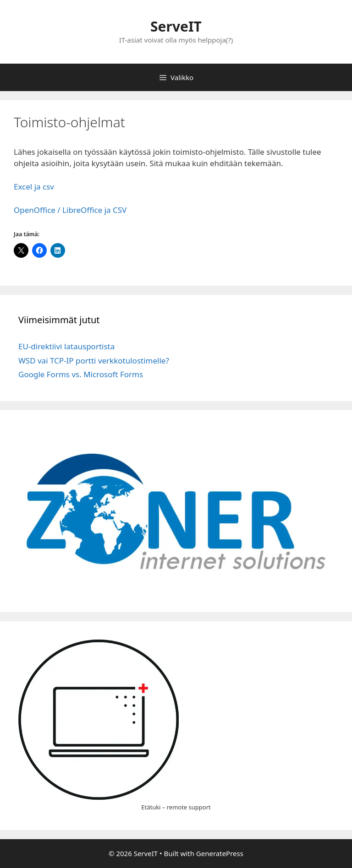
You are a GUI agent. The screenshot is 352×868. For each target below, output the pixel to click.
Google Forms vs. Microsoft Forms (81, 374)
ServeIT (176, 26)
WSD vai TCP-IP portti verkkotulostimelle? (94, 361)
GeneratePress (220, 853)
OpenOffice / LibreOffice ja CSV (70, 210)
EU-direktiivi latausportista (66, 346)
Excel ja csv (34, 187)
